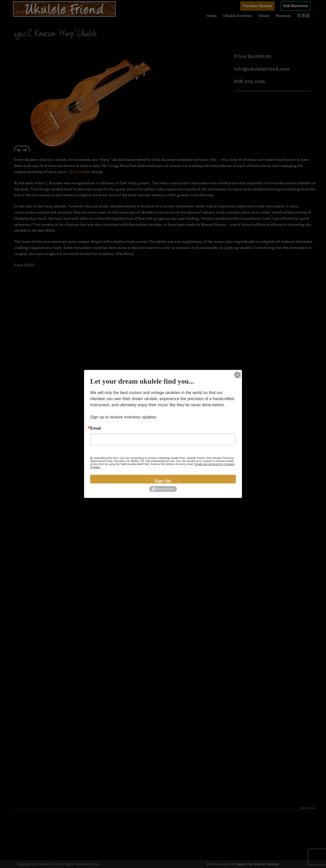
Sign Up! (163, 481)
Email (96, 428)
